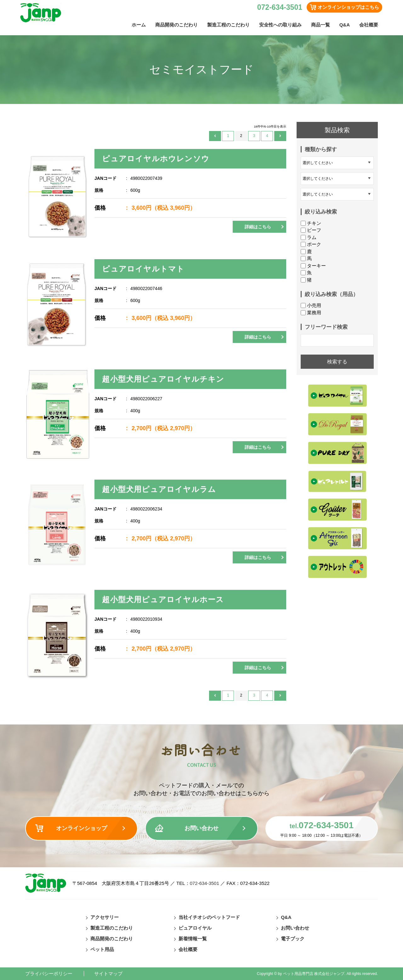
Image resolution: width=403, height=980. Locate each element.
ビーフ (311, 230)
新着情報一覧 (193, 939)
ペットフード (46, 120)
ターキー (313, 266)
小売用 (311, 305)
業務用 (311, 313)
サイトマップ (108, 974)
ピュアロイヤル (195, 928)
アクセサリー (105, 917)
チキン (311, 223)
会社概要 (369, 25)
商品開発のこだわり (176, 25)
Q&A (345, 25)
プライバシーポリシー (49, 974)
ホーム (139, 25)
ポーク (311, 244)
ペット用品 (102, 949)
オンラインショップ (82, 828)
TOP (28, 120)
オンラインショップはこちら (348, 7)
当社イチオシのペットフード (209, 917)
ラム (309, 237)
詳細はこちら (258, 227)
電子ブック (293, 939)
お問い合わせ (201, 828)
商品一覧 (321, 25)
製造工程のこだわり (228, 25)
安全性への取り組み (280, 25)
